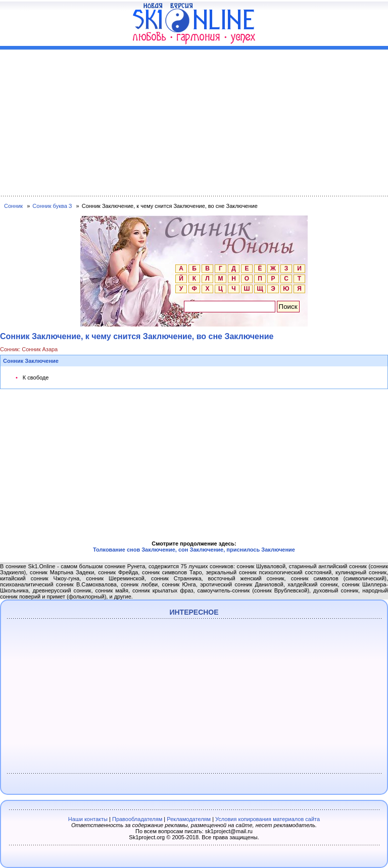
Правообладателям (137, 819)
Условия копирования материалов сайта (268, 819)
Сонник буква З (52, 206)
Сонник (13, 206)
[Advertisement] (194, 121)
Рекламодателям (189, 819)
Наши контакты (88, 819)
